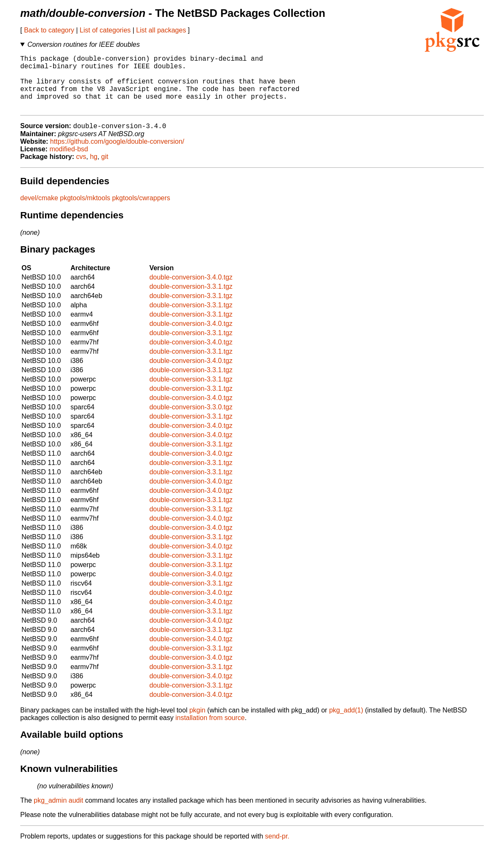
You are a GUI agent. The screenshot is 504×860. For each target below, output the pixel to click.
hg (94, 170)
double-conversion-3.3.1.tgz (191, 300)
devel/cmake (39, 211)
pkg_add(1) (346, 723)
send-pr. (277, 849)
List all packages (161, 30)
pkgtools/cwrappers (141, 211)
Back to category (49, 30)
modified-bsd (69, 162)
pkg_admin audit (58, 813)
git (105, 170)
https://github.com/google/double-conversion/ (117, 155)
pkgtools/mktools (85, 211)
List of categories (105, 30)
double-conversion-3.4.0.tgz (191, 290)
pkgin (197, 723)
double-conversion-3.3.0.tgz (191, 420)
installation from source (210, 731)
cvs (81, 170)
